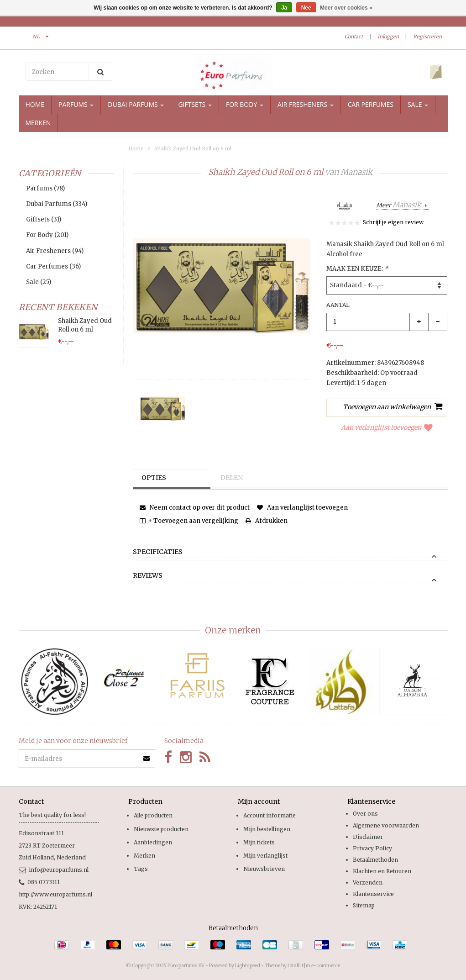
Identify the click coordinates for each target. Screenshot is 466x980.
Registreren (427, 37)
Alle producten (153, 815)
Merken (38, 123)
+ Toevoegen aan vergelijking (189, 521)
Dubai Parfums (136, 104)
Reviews (148, 576)
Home (35, 104)
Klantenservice (373, 894)
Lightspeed (248, 966)
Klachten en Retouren (382, 871)
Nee (306, 8)
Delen (232, 478)
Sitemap (364, 905)
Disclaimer (368, 837)
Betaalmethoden (375, 860)
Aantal (338, 305)
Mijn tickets (259, 842)
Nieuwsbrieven (264, 869)
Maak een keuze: (357, 269)
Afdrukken (267, 521)
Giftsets (195, 104)
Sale (418, 104)
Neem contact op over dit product (195, 508)
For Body (245, 104)
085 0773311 (39, 882)
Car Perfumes (371, 104)
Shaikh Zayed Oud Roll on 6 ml (193, 148)
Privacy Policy (372, 848)
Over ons (365, 814)
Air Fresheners (306, 104)
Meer (399, 205)
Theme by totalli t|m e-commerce (302, 966)
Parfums (76, 104)
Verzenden (368, 883)
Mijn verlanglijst (265, 856)
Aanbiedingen (153, 842)
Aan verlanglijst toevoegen (387, 427)
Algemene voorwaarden (386, 825)
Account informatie (270, 815)
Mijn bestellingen (267, 829)
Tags (141, 869)
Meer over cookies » (346, 8)
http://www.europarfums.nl (55, 894)
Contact (354, 37)
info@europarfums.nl (54, 870)
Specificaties (158, 552)
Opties (154, 478)
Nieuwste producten (161, 829)
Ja (284, 8)
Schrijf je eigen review (393, 222)
